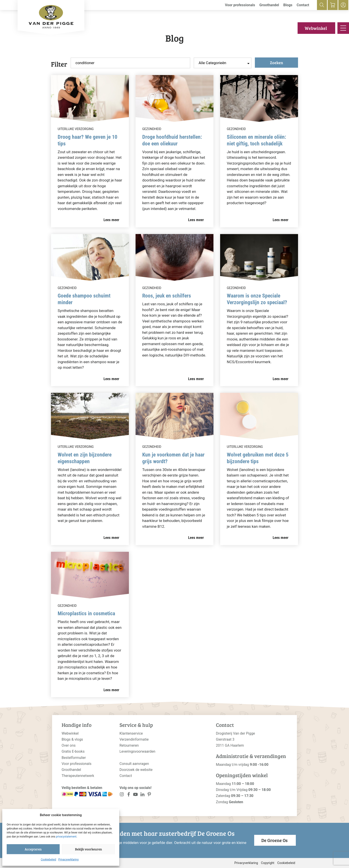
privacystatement (66, 837)
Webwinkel (316, 28)
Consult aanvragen (134, 764)
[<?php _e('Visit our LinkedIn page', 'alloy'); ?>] (142, 795)
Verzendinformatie (134, 739)
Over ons (69, 745)
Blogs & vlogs (72, 739)
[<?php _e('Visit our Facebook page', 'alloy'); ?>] (129, 795)
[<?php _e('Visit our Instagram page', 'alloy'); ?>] (122, 795)
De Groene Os (274, 840)
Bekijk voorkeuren (88, 849)
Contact (303, 5)
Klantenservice (131, 733)
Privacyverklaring (68, 860)
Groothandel (269, 5)
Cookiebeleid (48, 860)
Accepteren (33, 849)
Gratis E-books (73, 751)
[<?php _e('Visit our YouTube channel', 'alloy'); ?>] (135, 795)
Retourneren (129, 745)
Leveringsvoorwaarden (137, 751)
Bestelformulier (74, 758)
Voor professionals (240, 5)
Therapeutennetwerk (78, 776)
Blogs (288, 5)
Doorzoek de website (136, 770)
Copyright (268, 863)
